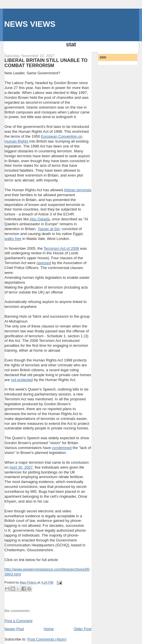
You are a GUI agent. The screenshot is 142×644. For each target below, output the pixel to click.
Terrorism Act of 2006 (61, 248)
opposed (44, 263)
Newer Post (14, 629)
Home (49, 629)
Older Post (82, 629)
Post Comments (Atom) (47, 639)
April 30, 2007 (21, 467)
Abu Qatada (40, 219)
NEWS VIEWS (30, 24)
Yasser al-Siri (48, 229)
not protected (22, 380)
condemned (62, 448)
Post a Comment (19, 621)
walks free (13, 239)
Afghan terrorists (77, 190)
